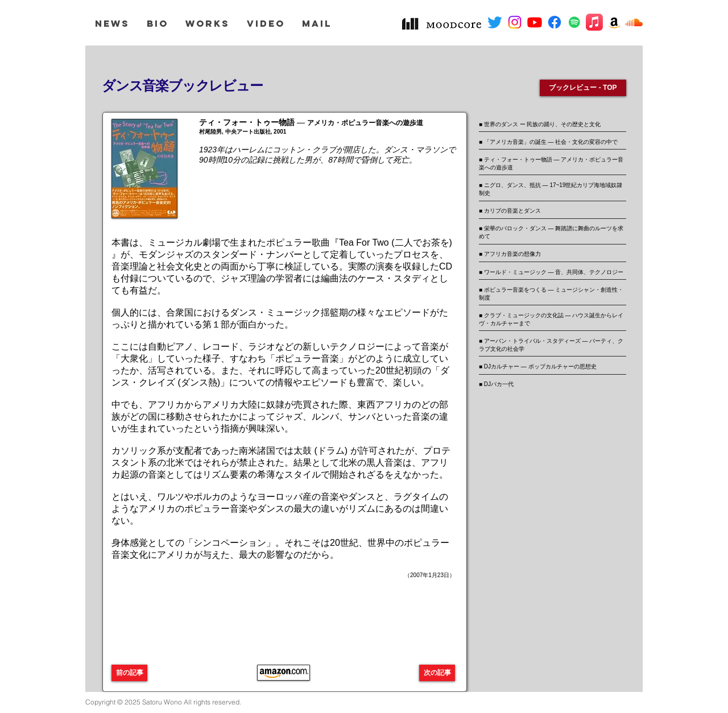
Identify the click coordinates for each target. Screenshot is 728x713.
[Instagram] (515, 22)
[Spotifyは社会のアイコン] (574, 22)
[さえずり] (495, 22)
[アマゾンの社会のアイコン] (614, 22)
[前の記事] (129, 673)
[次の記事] (437, 673)
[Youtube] (535, 22)
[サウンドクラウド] (634, 22)
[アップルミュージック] (594, 22)
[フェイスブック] (555, 22)
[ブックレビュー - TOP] (583, 88)
